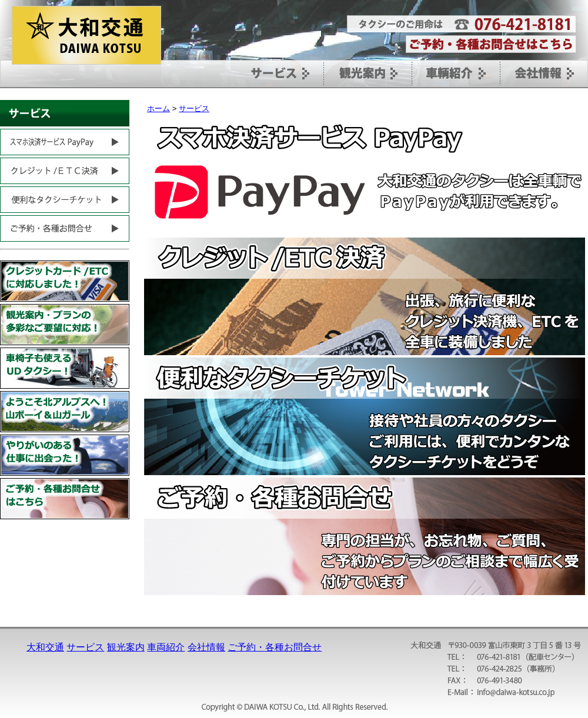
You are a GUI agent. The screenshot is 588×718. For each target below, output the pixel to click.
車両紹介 (166, 647)
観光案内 (126, 647)
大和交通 (45, 647)
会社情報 (206, 647)
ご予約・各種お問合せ (275, 647)
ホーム (158, 108)
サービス (194, 108)
